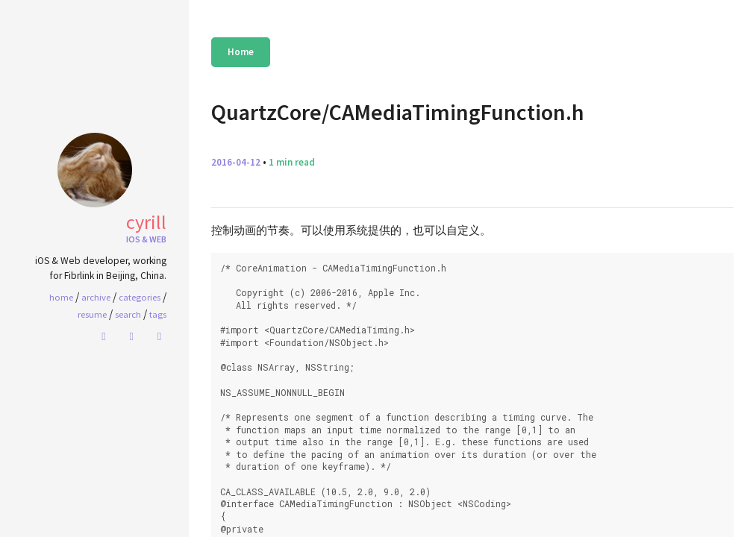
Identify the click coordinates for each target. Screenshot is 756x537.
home (61, 297)
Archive (96, 297)
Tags (158, 314)
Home (241, 52)
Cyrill (146, 222)
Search (128, 314)
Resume (92, 314)
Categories (140, 297)
